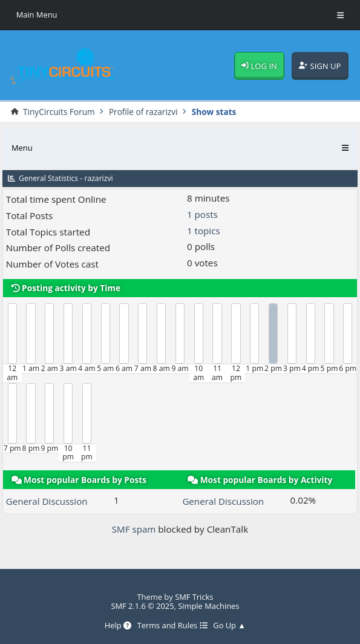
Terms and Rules (172, 626)
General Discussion (47, 501)
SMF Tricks (194, 597)
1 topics (204, 231)
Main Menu (37, 15)
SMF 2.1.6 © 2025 (142, 606)
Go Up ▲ (230, 626)
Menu (22, 148)
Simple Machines (209, 606)
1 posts (202, 214)
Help (117, 626)
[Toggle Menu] (340, 15)
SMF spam (134, 529)
